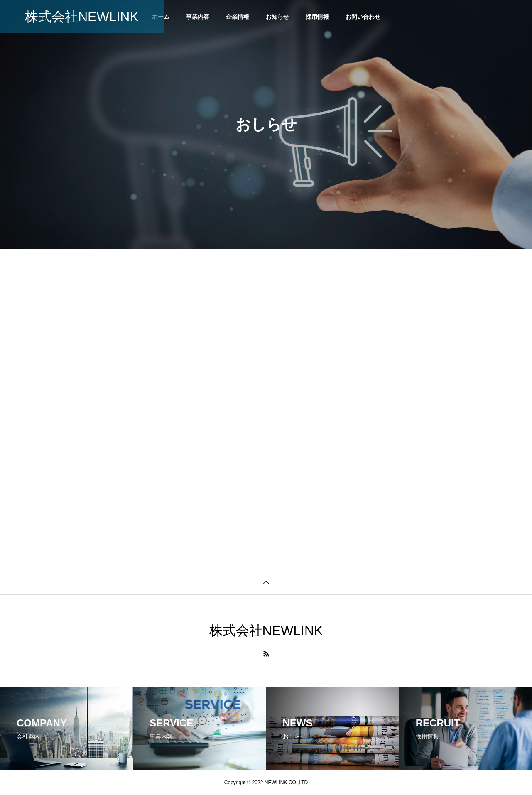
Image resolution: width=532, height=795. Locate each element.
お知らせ (277, 17)
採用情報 (317, 17)
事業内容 (198, 17)
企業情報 (238, 17)
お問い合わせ (363, 17)
